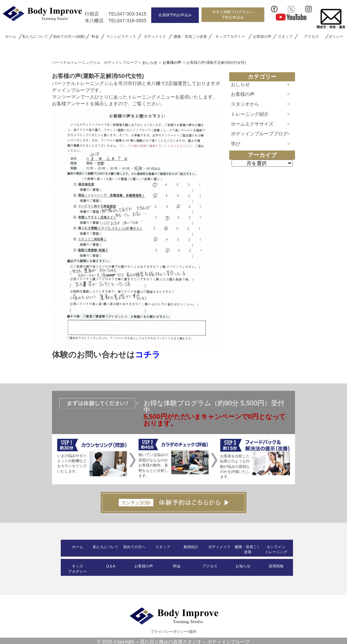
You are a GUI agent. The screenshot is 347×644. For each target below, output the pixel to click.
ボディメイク (155, 36)
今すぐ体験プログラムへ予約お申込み (233, 14)
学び (236, 144)
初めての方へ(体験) (69, 36)
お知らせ (243, 566)
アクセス (311, 36)
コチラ (148, 355)
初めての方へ (134, 547)
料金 (95, 36)
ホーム (11, 36)
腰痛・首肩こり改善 (190, 36)
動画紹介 (191, 547)
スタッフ (285, 36)
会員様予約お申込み (175, 15)
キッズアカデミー (230, 36)
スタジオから (245, 104)
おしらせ (240, 84)
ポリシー (336, 36)
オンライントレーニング (276, 549)
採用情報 (276, 566)
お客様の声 (262, 36)
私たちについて (35, 36)
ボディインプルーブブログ (259, 134)
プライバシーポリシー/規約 (173, 632)
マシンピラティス (121, 36)
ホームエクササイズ (252, 124)
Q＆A (111, 566)
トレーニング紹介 (250, 114)
